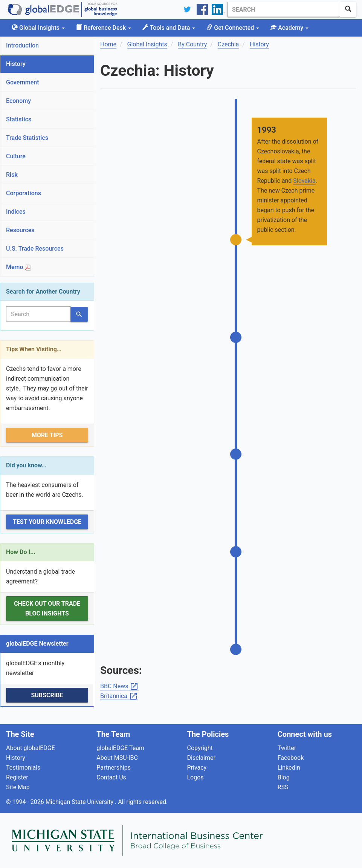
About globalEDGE (31, 748)
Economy (18, 101)
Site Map (18, 787)
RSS (283, 787)
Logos (196, 777)
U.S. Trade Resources (35, 249)
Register (17, 777)
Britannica (119, 696)
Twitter (287, 748)
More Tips (47, 435)
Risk (12, 175)
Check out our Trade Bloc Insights (47, 609)
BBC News (119, 687)
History (16, 64)
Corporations (24, 193)
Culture (16, 156)
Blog (284, 777)
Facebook (291, 758)
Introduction (22, 45)
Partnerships (114, 768)
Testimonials (23, 768)
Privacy (197, 768)
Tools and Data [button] (169, 28)
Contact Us (111, 777)
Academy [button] (289, 28)
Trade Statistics (27, 138)
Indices (16, 212)
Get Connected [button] (233, 28)
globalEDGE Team (120, 748)
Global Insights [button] (38, 28)
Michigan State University (80, 802)
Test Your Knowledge (47, 522)
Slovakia (304, 181)
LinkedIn (289, 768)
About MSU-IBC (117, 758)
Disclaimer (201, 758)
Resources (20, 230)
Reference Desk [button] (104, 28)
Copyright (200, 748)
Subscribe (47, 695)
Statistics (19, 119)
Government (23, 82)
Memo (18, 267)
